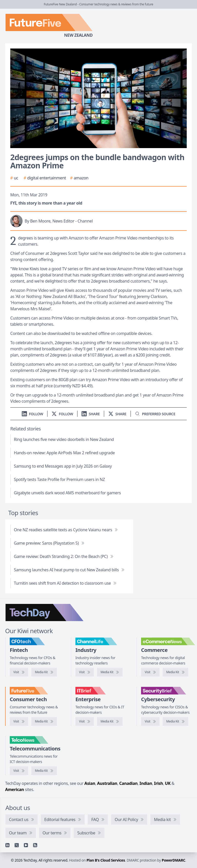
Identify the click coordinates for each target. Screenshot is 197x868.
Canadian (129, 783)
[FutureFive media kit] (44, 721)
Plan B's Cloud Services (106, 860)
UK (168, 783)
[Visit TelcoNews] (19, 771)
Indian (146, 783)
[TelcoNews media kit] (44, 771)
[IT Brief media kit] (110, 721)
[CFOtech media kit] (44, 672)
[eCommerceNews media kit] (175, 672)
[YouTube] (26, 845)
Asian (90, 783)
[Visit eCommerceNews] (150, 672)
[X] (17, 845)
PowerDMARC (174, 860)
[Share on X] (117, 414)
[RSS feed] (35, 845)
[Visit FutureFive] (19, 721)
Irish (159, 783)
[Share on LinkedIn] (91, 414)
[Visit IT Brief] (85, 721)
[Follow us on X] (62, 414)
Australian (107, 783)
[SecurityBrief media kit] (175, 721)
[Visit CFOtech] (19, 672)
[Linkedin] (7, 845)
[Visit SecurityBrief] (150, 721)
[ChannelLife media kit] (110, 672)
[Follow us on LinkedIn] (33, 414)
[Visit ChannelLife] (85, 672)
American (14, 789)
